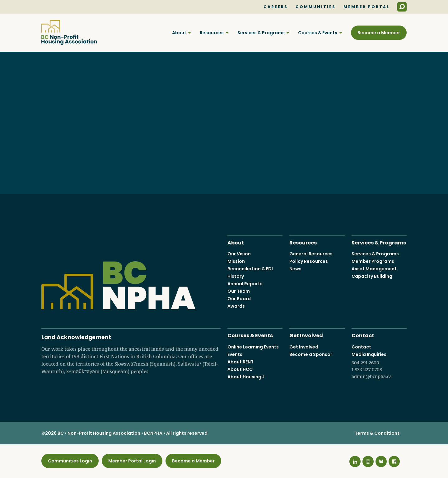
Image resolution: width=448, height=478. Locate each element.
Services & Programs (261, 33)
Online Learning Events (253, 347)
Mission (236, 261)
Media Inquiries (379, 366)
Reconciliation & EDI (250, 269)
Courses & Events (318, 33)
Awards (236, 306)
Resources (212, 33)
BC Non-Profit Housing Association (69, 32)
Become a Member (379, 33)
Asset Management (374, 269)
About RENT (240, 362)
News (295, 269)
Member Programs (373, 261)
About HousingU (246, 377)
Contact (363, 335)
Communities (316, 7)
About (179, 33)
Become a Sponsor (311, 354)
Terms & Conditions (377, 433)
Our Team (239, 291)
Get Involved (306, 335)
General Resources (311, 254)
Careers (276, 7)
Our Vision (239, 254)
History (236, 276)
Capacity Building (372, 276)
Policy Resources (309, 261)
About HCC (240, 369)
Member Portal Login (132, 461)
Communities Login (70, 461)
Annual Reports (245, 284)
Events (235, 354)
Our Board (239, 299)
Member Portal (366, 7)
